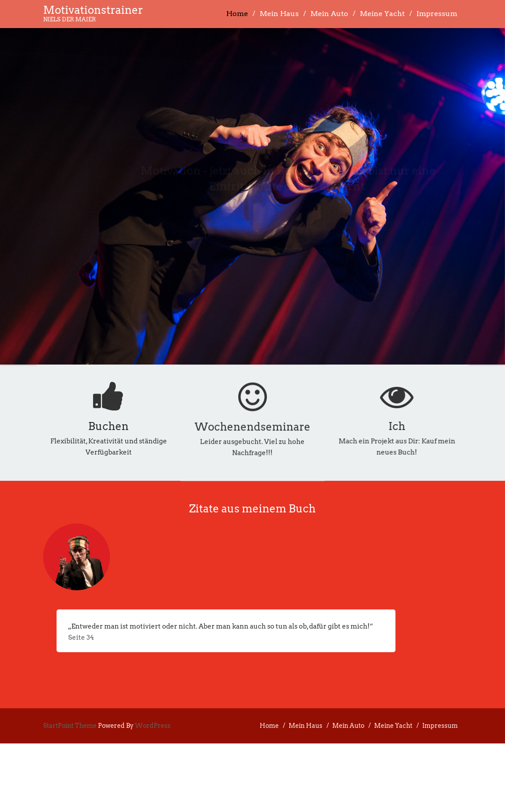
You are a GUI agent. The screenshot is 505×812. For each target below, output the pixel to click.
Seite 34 (81, 637)
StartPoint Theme (70, 726)
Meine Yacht (382, 14)
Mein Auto (329, 14)
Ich (427, 426)
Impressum (437, 14)
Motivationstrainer (93, 10)
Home (237, 14)
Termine (281, 249)
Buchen (108, 426)
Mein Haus (279, 14)
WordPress (153, 726)
